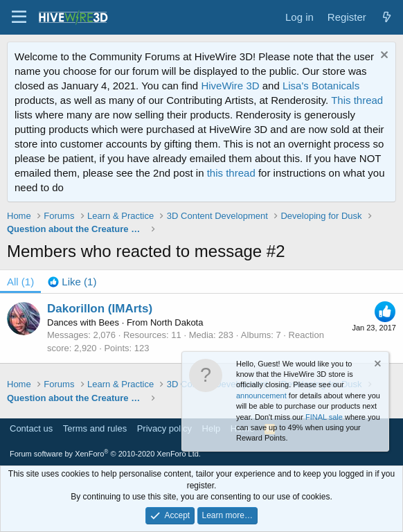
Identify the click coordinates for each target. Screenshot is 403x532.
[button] (19, 17)
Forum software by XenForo (105, 454)
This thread (357, 100)
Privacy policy (164, 428)
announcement (261, 396)
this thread (231, 173)
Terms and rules (95, 428)
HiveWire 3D (230, 86)
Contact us (31, 428)
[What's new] (387, 17)
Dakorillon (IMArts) (100, 309)
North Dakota (177, 322)
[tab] (72, 282)
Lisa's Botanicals (321, 86)
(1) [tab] (20, 282)
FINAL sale (324, 417)
